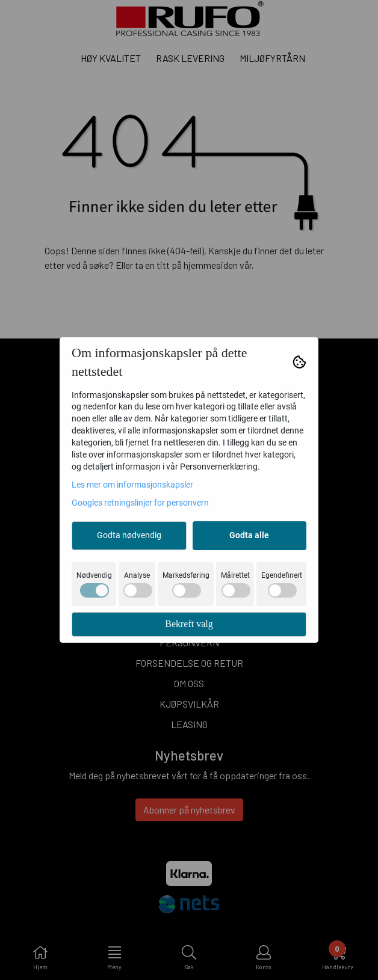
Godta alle (249, 535)
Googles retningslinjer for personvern (140, 503)
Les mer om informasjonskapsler (132, 485)
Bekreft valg (189, 624)
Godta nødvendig (129, 535)
